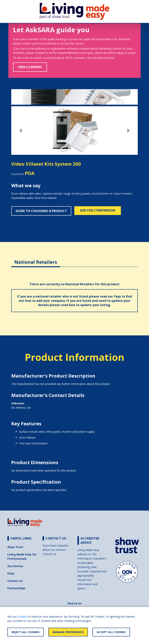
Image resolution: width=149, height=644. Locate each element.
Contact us (15, 581)
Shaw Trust (15, 547)
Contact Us (49, 554)
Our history (15, 566)
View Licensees (30, 67)
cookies (22, 617)
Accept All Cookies (111, 632)
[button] (21, 131)
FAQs (11, 573)
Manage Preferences (68, 632)
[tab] (36, 259)
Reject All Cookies (26, 632)
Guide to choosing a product (41, 211)
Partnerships (16, 588)
